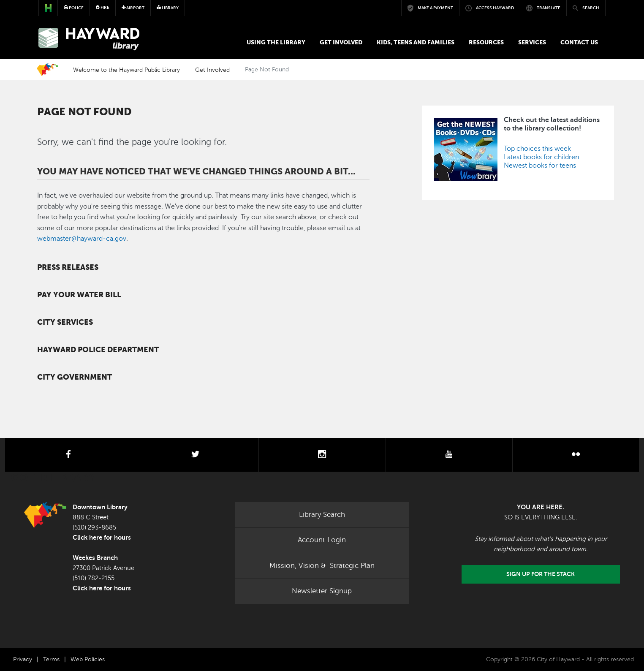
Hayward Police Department (98, 350)
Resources (486, 42)
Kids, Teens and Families (416, 42)
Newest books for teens (540, 166)
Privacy (23, 659)
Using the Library (276, 42)
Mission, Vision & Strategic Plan (322, 566)
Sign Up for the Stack (541, 574)
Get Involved (341, 42)
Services (532, 42)
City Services (65, 322)
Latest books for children (541, 157)
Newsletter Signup (322, 591)
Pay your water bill (79, 295)
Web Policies (88, 659)
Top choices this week (537, 149)
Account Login (322, 540)
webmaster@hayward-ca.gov (82, 239)
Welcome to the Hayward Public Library (126, 70)
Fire (103, 7)
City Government (75, 377)
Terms (51, 659)
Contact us (579, 42)
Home (47, 70)
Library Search (322, 515)
